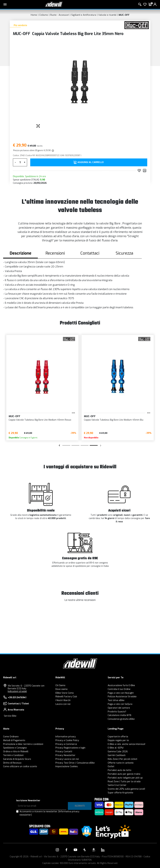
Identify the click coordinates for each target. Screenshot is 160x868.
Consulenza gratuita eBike (121, 719)
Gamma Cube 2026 (118, 752)
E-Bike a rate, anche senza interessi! (126, 744)
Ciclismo (44, 15)
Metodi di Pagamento (14, 740)
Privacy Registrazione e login (70, 748)
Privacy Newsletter (65, 755)
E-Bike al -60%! (116, 748)
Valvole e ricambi (107, 15)
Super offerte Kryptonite (120, 793)
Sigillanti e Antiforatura (84, 15)
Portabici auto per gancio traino (124, 774)
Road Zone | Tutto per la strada (124, 782)
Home (34, 15)
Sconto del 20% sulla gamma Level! (126, 789)
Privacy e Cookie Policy (67, 740)
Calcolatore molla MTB (120, 715)
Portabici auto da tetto (120, 770)
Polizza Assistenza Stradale (122, 697)
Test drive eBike (116, 700)
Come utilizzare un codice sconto (20, 766)
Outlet (111, 766)
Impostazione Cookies (67, 766)
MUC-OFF (124, 15)
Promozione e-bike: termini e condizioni (23, 744)
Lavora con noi (63, 704)
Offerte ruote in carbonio (121, 763)
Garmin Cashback (117, 755)
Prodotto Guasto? (117, 712)
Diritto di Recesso (12, 763)
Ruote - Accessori (60, 15)
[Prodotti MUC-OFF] (137, 25)
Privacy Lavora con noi (67, 759)
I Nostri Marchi (63, 700)
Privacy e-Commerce (66, 744)
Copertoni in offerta (118, 737)
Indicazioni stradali (17, 691)
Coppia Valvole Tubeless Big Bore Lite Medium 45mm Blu (114, 420)
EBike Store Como (65, 693)
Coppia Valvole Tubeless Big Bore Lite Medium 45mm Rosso (40, 420)
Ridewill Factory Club (66, 697)
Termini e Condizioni (13, 755)
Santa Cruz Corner (117, 785)
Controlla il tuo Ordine (119, 689)
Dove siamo (61, 689)
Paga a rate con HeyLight (121, 693)
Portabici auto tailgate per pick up (125, 778)
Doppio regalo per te (118, 740)
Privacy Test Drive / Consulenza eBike (75, 763)
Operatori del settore (119, 708)
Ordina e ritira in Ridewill (16, 752)
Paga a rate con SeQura (120, 704)
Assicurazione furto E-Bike (121, 685)
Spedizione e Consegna (15, 748)
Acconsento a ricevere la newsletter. (49, 813)
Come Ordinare (11, 737)
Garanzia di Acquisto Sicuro (17, 759)
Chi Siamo (60, 685)
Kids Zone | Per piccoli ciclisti (122, 759)
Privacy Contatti (64, 752)
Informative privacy (66, 737)
